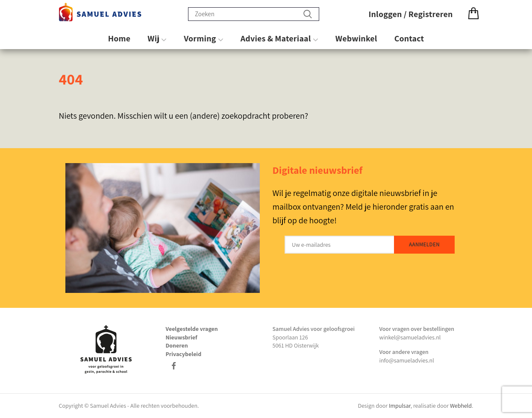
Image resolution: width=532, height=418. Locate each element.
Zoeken (308, 14)
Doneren (177, 345)
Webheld (461, 406)
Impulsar (400, 406)
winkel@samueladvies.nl (410, 337)
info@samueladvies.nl (407, 360)
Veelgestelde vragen (192, 329)
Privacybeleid (184, 354)
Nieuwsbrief (182, 337)
